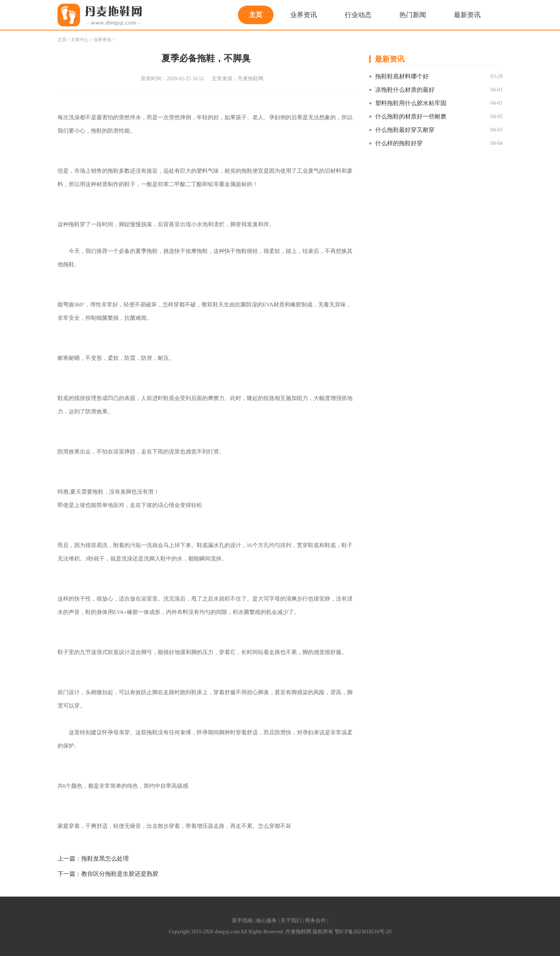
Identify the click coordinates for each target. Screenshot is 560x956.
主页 (256, 15)
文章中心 (80, 40)
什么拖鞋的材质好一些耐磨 (411, 116)
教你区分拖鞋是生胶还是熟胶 (120, 874)
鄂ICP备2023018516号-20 (363, 932)
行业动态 (358, 15)
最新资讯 (467, 15)
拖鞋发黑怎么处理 (105, 859)
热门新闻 (413, 15)
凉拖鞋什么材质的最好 (405, 90)
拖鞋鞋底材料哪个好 (402, 76)
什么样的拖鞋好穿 (399, 143)
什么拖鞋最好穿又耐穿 (405, 130)
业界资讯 (304, 15)
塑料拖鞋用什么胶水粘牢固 (411, 103)
